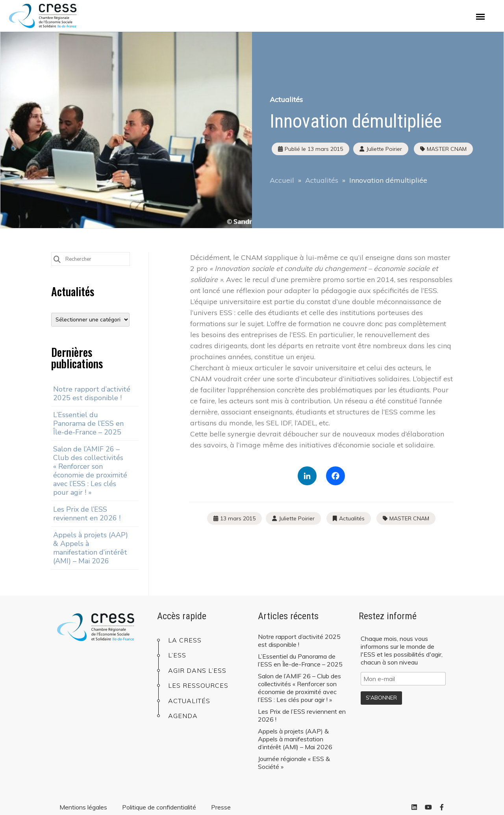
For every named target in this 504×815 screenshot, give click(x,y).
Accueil (282, 180)
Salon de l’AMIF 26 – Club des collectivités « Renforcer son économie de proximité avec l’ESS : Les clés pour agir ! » (90, 471)
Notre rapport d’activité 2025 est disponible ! (92, 394)
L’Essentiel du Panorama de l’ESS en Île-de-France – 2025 (88, 423)
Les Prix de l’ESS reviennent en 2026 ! (87, 514)
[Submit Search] (57, 259)
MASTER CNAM (447, 149)
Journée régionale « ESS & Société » (294, 763)
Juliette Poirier (297, 518)
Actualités (286, 99)
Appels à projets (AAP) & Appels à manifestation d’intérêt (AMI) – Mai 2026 (91, 548)
